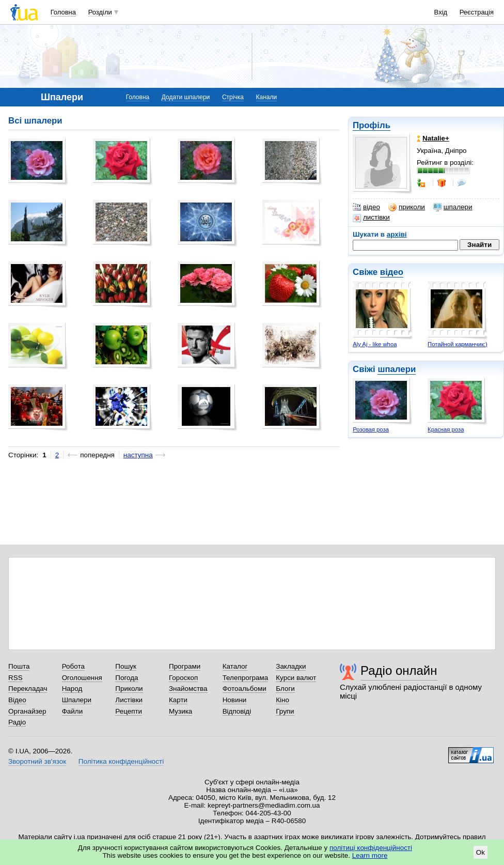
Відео (17, 700)
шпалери (453, 207)
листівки (371, 218)
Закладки (291, 666)
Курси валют (296, 678)
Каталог (235, 666)
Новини (235, 700)
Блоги (285, 689)
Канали (267, 97)
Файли (73, 711)
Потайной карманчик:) (458, 344)
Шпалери (77, 700)
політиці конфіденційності (371, 848)
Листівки (129, 700)
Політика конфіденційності (121, 761)
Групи (285, 711)
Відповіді (237, 711)
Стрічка (233, 97)
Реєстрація (477, 12)
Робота (73, 666)
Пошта (19, 666)
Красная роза (446, 429)
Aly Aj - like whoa (375, 344)
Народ (72, 689)
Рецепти (129, 711)
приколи (407, 207)
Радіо (17, 722)
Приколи (129, 689)
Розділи (100, 12)
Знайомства (188, 689)
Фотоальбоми (245, 689)
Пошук (126, 666)
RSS (15, 678)
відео (366, 207)
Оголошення (82, 678)
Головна (63, 12)
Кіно (282, 700)
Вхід (441, 12)
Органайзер (27, 711)
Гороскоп (183, 678)
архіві (397, 234)
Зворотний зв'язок (37, 761)
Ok (481, 852)
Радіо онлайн (399, 670)
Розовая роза (371, 429)
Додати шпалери (186, 97)
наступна (138, 455)
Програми (185, 666)
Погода (127, 678)
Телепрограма (246, 678)
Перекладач (28, 689)
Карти (178, 700)
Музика (180, 711)
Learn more (370, 855)
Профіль (372, 125)
